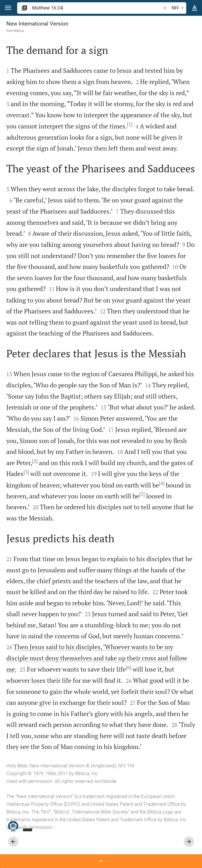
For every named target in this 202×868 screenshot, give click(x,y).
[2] (35, 461)
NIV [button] (179, 8)
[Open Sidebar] (101, 861)
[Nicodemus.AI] (13, 826)
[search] (97, 8)
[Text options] (195, 8)
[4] (162, 483)
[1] (130, 124)
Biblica (19, 31)
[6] (129, 667)
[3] (26, 472)
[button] (8, 8)
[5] (142, 494)
